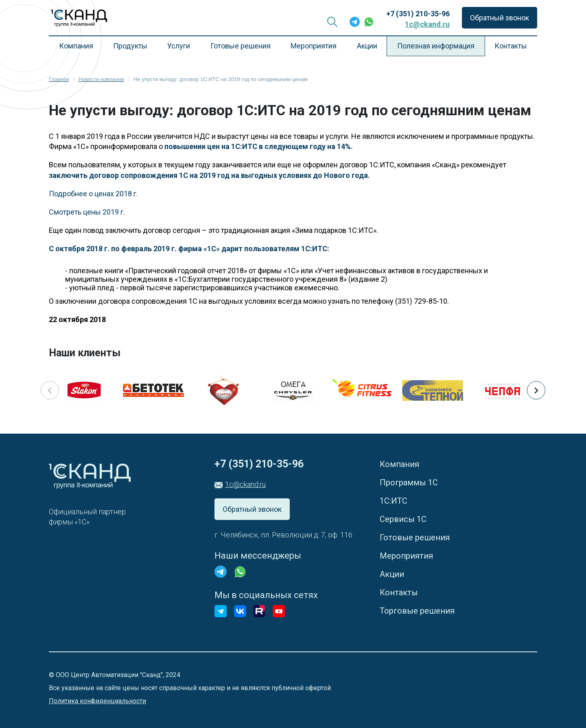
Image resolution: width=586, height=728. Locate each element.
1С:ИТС (394, 501)
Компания (76, 46)
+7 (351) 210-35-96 (418, 14)
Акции (367, 46)
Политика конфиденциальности (97, 701)
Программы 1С (409, 482)
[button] (536, 390)
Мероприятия (314, 46)
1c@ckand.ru (427, 24)
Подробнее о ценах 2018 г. (93, 194)
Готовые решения (241, 46)
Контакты (511, 46)
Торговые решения (417, 611)
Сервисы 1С (403, 519)
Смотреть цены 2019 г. (87, 212)
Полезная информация (436, 46)
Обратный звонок (500, 18)
